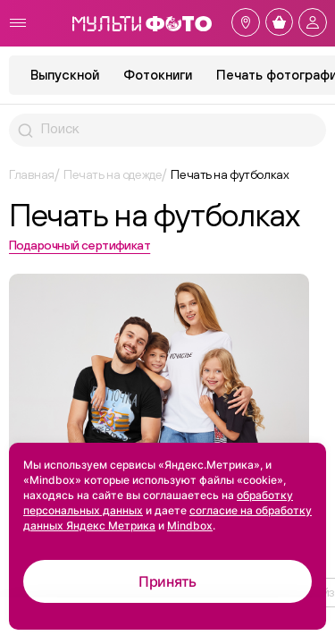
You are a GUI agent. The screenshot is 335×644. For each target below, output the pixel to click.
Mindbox (190, 525)
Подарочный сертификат (80, 245)
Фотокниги (158, 75)
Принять (167, 581)
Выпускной (65, 75)
